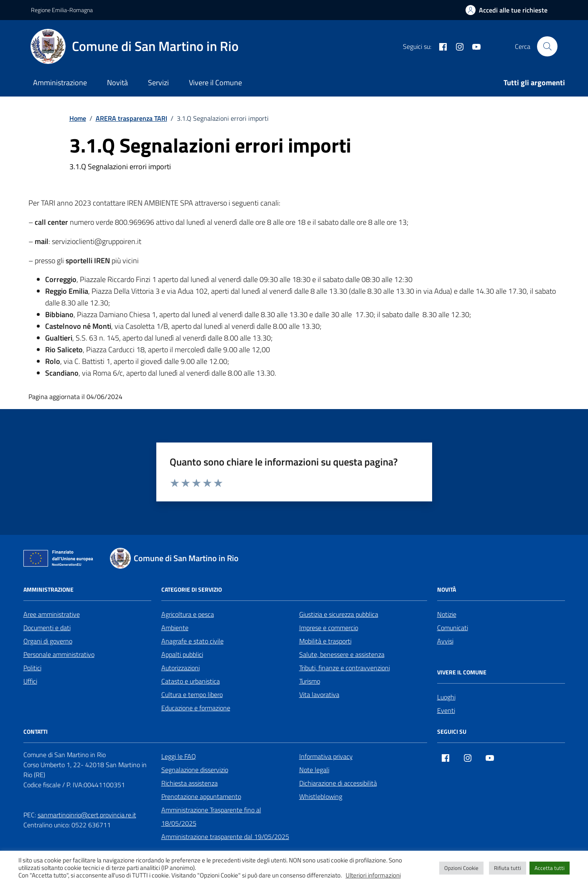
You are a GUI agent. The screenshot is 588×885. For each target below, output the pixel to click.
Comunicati (453, 628)
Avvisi (445, 641)
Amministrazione (60, 83)
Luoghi (446, 697)
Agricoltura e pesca (188, 614)
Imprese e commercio (329, 628)
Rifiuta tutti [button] (508, 868)
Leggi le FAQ (179, 756)
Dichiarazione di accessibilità (338, 783)
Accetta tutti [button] (550, 868)
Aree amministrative (52, 614)
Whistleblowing (321, 796)
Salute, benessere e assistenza (342, 654)
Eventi (446, 710)
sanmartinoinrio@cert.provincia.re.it (87, 815)
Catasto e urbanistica (191, 681)
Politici (32, 668)
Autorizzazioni (181, 668)
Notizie (447, 614)
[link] (333, 279)
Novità (117, 83)
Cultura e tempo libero (192, 694)
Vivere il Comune (215, 83)
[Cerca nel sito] (547, 46)
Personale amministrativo (59, 654)
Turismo (310, 681)
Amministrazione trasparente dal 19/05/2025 (225, 837)
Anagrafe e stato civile (192, 641)
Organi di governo (48, 641)
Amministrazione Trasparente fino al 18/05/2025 (211, 816)
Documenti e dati (47, 628)
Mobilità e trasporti (325, 641)
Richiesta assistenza (190, 783)
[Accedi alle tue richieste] (507, 10)
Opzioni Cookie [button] (461, 868)
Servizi (158, 83)
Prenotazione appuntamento (201, 796)
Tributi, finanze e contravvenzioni (345, 668)
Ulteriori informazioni (373, 875)
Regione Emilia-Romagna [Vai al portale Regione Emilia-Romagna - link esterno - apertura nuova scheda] (62, 10)
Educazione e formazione (196, 708)
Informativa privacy (326, 756)
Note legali (314, 770)
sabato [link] (333, 279)
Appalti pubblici (182, 654)
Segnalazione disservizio (195, 770)
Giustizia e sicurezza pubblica (339, 614)
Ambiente (175, 628)
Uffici (30, 681)
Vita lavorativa (319, 694)
